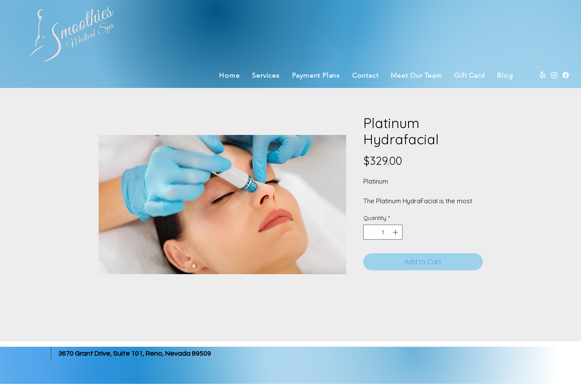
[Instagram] (554, 75)
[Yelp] (543, 75)
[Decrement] (370, 232)
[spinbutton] (383, 232)
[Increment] (396, 232)
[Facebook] (566, 75)
